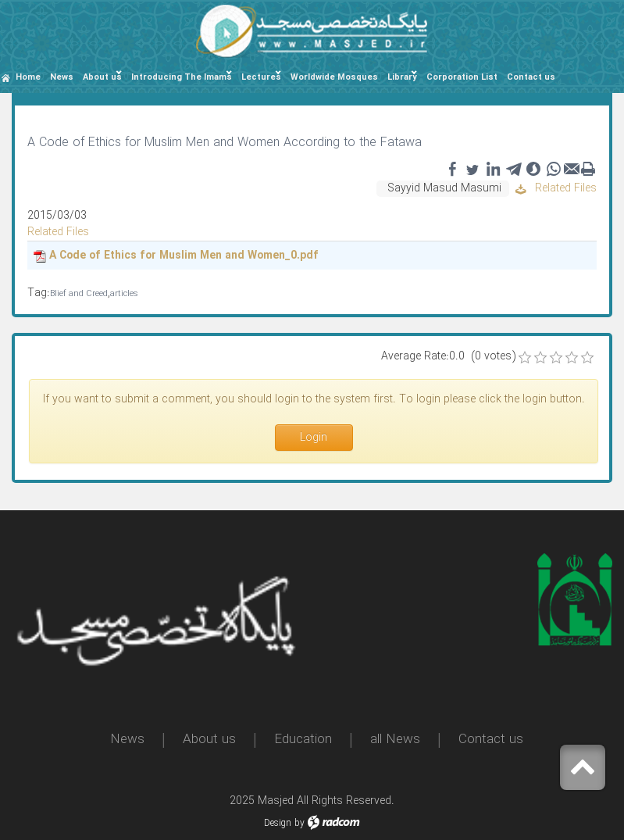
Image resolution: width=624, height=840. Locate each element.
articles (124, 294)
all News (395, 740)
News (127, 740)
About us (209, 740)
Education (303, 740)
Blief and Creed (79, 294)
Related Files (556, 188)
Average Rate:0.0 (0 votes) (448, 357)
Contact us (491, 740)
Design (278, 823)
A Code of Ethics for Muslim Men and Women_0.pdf (184, 256)
